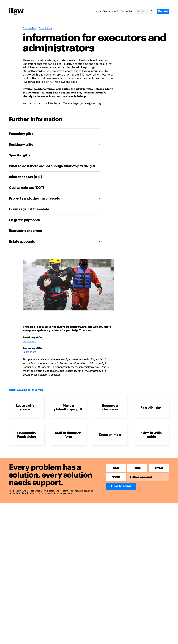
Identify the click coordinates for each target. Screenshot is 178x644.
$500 (116, 477)
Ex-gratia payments (24, 220)
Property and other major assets (34, 199)
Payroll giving (151, 408)
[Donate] (163, 11)
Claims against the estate (29, 209)
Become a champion (110, 408)
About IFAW (101, 11)
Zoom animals (110, 435)
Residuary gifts (21, 145)
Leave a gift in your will (27, 408)
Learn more (30, 341)
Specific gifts (20, 155)
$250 (159, 468)
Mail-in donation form (68, 435)
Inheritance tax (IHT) (26, 177)
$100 (137, 468)
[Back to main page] (16, 12)
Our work (114, 11)
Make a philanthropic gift (68, 408)
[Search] (145, 11)
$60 (116, 468)
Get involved (127, 11)
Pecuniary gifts (21, 134)
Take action (45, 28)
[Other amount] (148, 477)
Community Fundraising (27, 435)
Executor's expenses (25, 231)
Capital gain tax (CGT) (27, 188)
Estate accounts (22, 242)
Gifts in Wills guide (151, 435)
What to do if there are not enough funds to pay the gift (52, 166)
